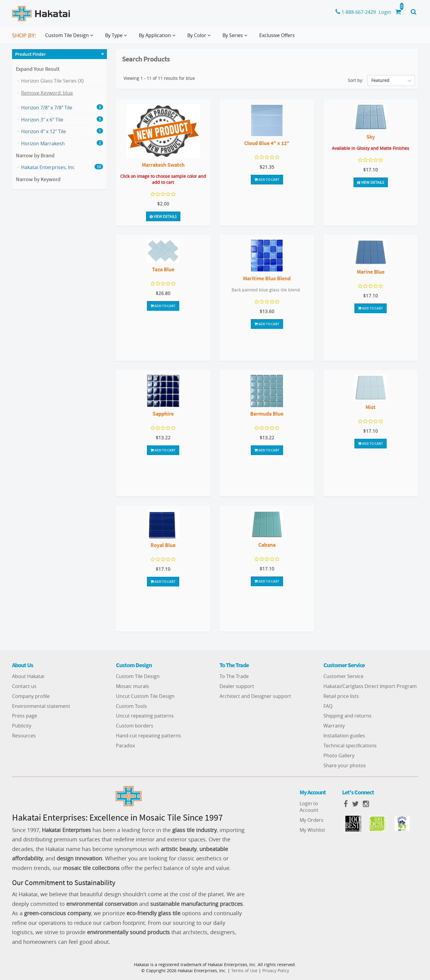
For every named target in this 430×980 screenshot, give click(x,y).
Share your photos (345, 765)
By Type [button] (117, 38)
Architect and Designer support (255, 696)
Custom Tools (131, 706)
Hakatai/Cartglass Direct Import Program (370, 686)
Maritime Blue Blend (267, 278)
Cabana (267, 545)
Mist (371, 407)
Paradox (125, 746)
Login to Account (309, 807)
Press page (25, 716)
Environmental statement (41, 706)
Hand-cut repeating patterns (148, 736)
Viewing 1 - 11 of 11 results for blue (159, 78)
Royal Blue (163, 545)
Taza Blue (163, 269)
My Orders (312, 820)
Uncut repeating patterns (145, 716)
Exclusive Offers (277, 35)
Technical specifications (350, 746)
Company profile (31, 696)
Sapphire (163, 414)
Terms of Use (244, 971)
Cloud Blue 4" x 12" (267, 143)
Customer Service (343, 676)
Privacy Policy (276, 971)
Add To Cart (267, 179)
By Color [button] (200, 38)
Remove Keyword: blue (47, 93)
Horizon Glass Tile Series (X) (52, 81)
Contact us (24, 686)
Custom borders (135, 726)
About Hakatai (28, 676)
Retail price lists (341, 696)
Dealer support (237, 686)
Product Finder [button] (30, 54)
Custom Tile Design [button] (70, 38)
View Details (163, 216)
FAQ (328, 706)
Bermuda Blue (267, 414)
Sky (371, 137)
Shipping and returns (347, 716)
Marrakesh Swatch (163, 165)
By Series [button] (236, 38)
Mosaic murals (132, 686)
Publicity (22, 726)
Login (385, 12)
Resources (24, 736)
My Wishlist (312, 830)
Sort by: (355, 80)
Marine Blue (371, 272)
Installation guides (344, 736)
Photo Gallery (339, 755)
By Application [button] (158, 38)
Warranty (334, 726)
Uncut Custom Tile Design (145, 696)
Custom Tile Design (138, 676)
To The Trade (234, 676)
